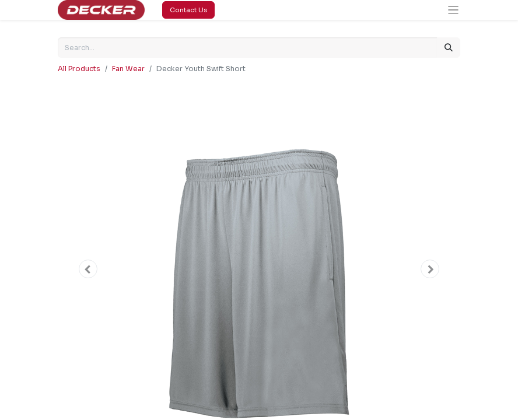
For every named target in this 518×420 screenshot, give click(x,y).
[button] (88, 269)
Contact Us (188, 10)
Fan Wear (128, 69)
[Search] (449, 48)
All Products (79, 69)
